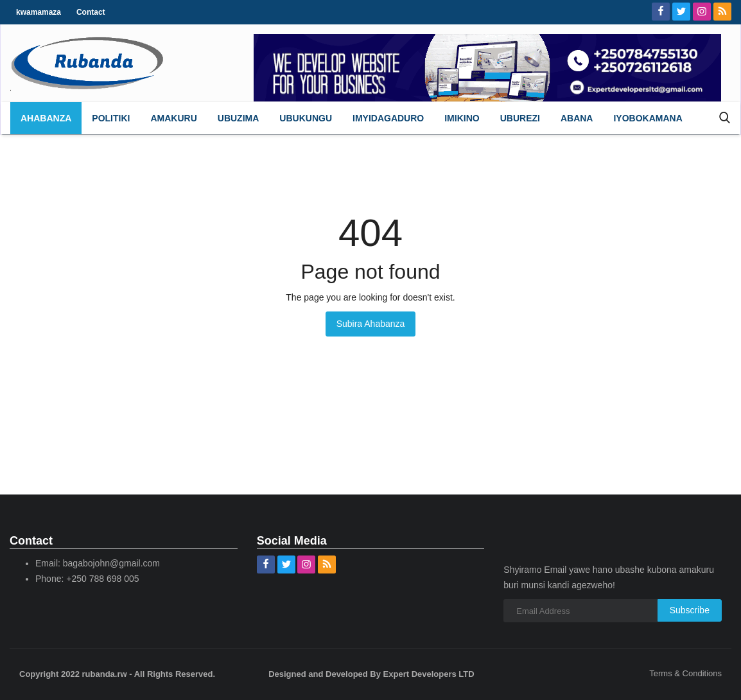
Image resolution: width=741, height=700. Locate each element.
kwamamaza (39, 12)
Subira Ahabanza (371, 324)
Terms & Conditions (685, 673)
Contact (91, 12)
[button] (111, 118)
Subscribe (690, 610)
